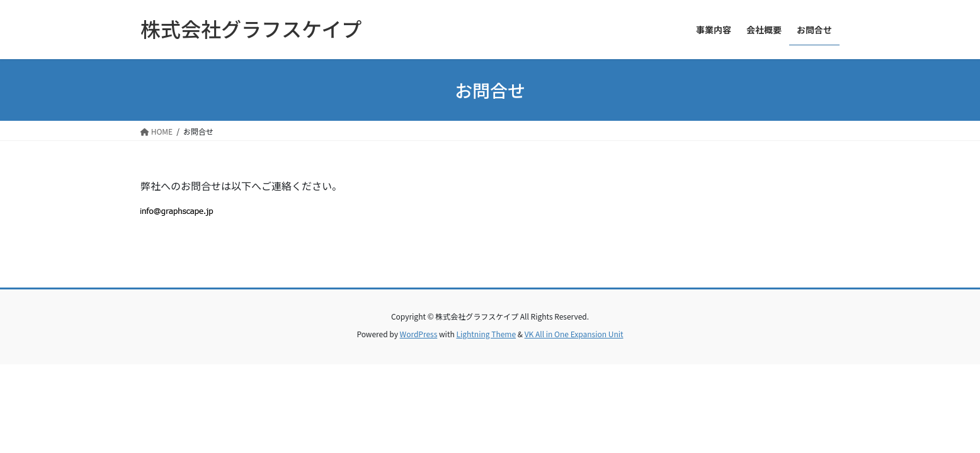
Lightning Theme (486, 334)
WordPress (419, 334)
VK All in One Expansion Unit (574, 334)
